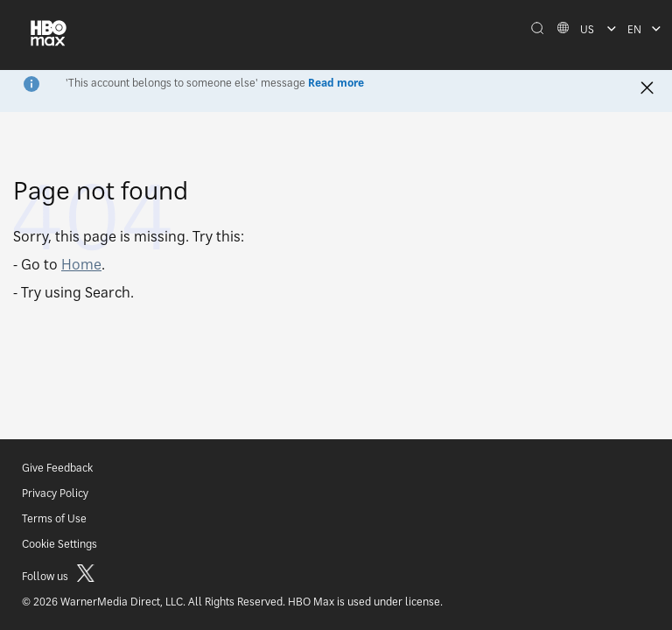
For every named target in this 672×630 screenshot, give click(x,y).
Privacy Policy (55, 493)
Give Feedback (57, 468)
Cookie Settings (59, 544)
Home (81, 264)
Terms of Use (54, 518)
